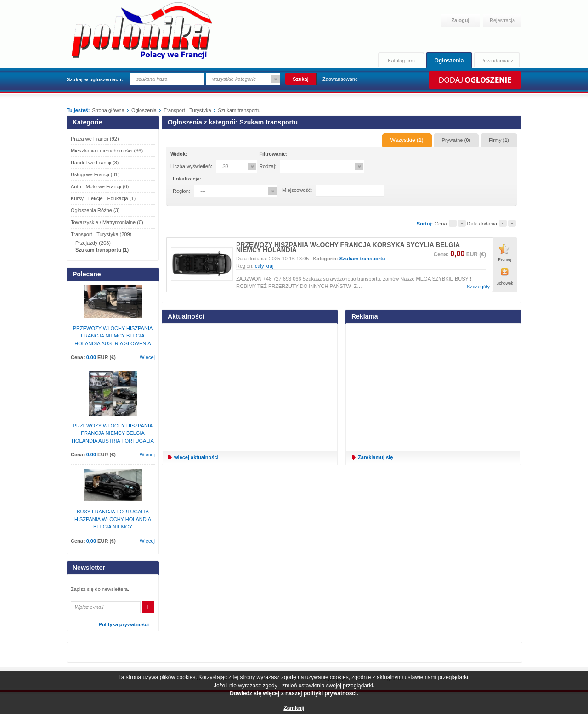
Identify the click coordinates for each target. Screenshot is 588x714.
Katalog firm (401, 61)
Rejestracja (502, 20)
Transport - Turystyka (101, 234)
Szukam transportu (362, 259)
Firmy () (499, 140)
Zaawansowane (340, 79)
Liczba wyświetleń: (191, 166)
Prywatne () (456, 140)
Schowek (505, 283)
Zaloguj (460, 20)
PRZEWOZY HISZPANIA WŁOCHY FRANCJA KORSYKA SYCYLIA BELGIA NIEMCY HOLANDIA (348, 247)
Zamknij (294, 708)
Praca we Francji (95, 139)
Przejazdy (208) (93, 243)
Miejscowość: (297, 190)
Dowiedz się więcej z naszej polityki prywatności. (294, 693)
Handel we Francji (95, 163)
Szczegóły (478, 287)
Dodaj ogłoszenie (474, 80)
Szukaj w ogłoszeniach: (95, 79)
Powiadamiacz (497, 61)
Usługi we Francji (95, 174)
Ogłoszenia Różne (95, 210)
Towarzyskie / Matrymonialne (107, 222)
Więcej (147, 357)
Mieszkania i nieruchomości (107, 151)
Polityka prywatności (124, 624)
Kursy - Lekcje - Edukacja (103, 198)
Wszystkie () (407, 140)
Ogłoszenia (449, 61)
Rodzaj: (268, 166)
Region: (181, 191)
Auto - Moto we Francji (100, 186)
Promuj (505, 259)
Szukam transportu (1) (102, 250)
